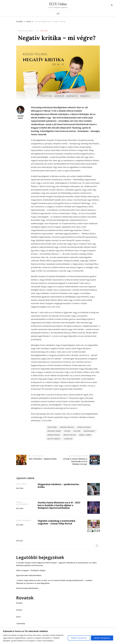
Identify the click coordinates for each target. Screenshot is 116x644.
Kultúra (44, 31)
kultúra (77, 431)
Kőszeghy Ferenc (54, 431)
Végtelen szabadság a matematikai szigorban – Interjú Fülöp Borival (56, 522)
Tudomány (21, 623)
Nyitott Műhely (54, 439)
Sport (19, 617)
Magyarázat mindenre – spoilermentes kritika (58, 486)
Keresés (20, 541)
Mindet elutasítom (79, 638)
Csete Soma (52, 427)
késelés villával (84, 427)
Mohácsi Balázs (54, 435)
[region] (58, 636)
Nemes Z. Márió (85, 435)
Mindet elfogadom (102, 638)
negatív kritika (70, 435)
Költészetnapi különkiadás (27, 588)
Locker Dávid (21, 112)
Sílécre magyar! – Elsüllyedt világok (31, 570)
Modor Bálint (89, 431)
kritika (67, 431)
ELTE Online (58, 4)
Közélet (19, 603)
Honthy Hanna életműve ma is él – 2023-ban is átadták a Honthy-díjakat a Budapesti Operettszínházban (59, 505)
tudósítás (68, 439)
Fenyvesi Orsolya (67, 427)
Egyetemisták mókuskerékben (29, 575)
